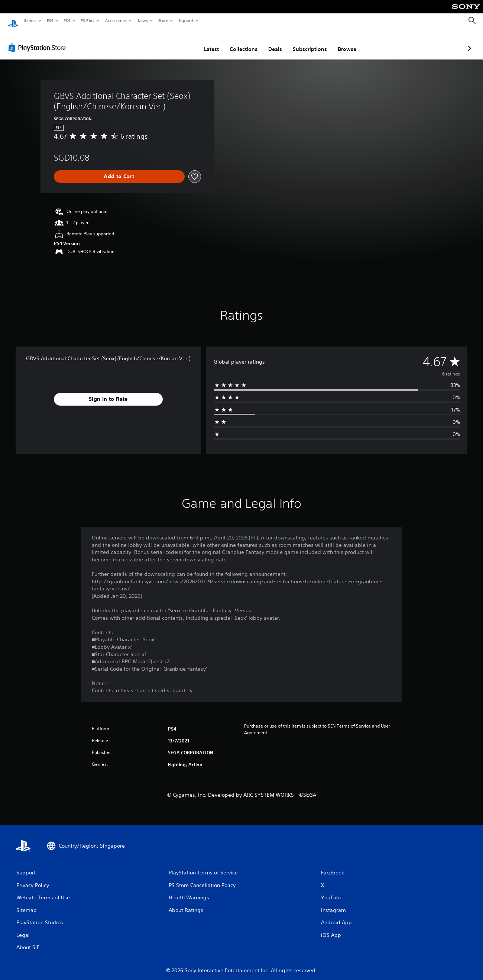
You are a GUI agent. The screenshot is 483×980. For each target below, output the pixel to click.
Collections (204, 42)
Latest (172, 42)
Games (30, 20)
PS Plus (88, 20)
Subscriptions (270, 42)
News (143, 20)
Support (186, 20)
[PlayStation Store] (39, 41)
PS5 (50, 20)
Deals (236, 42)
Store (163, 20)
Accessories (116, 20)
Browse (308, 42)
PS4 (67, 20)
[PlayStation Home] (13, 21)
